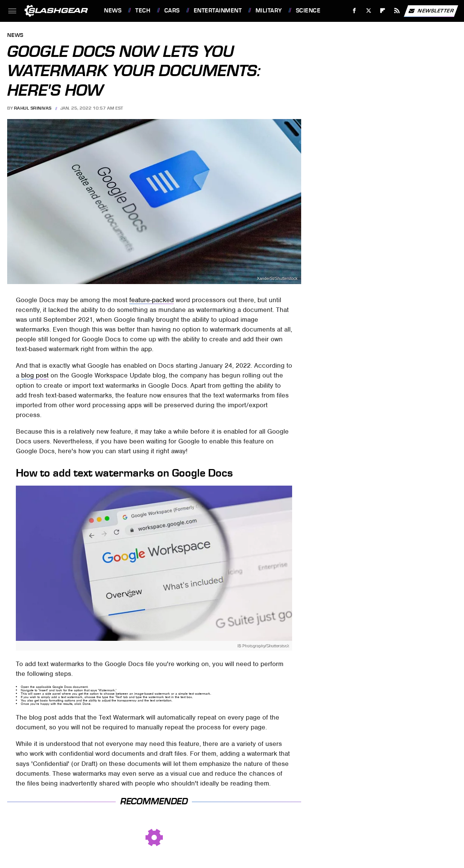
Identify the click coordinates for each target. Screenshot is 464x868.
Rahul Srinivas (33, 108)
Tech (143, 11)
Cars (172, 11)
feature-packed (152, 300)
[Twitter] (368, 11)
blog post (35, 375)
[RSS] (397, 11)
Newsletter (431, 11)
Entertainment (218, 11)
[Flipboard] (383, 11)
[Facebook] (355, 11)
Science (308, 11)
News (113, 11)
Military (269, 11)
